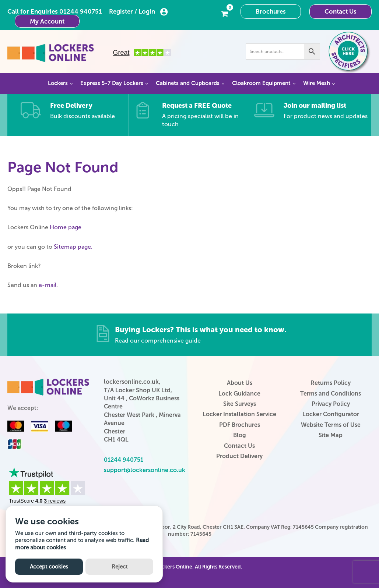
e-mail (48, 285)
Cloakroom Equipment (261, 83)
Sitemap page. (73, 247)
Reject (120, 567)
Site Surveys (240, 404)
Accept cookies (49, 567)
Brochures (271, 11)
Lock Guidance (239, 394)
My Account (47, 21)
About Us (240, 383)
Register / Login (138, 12)
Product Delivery (239, 456)
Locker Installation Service (239, 414)
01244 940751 (81, 11)
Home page (66, 227)
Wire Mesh (317, 83)
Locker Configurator (331, 414)
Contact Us (341, 11)
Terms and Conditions (331, 394)
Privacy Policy (331, 404)
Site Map (331, 435)
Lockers (58, 83)
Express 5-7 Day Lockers (112, 83)
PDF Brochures (240, 425)
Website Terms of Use (331, 425)
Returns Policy (331, 383)
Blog (240, 435)
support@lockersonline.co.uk (145, 470)
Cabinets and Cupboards (188, 83)
